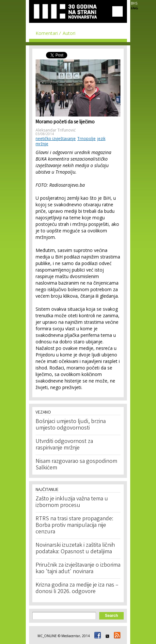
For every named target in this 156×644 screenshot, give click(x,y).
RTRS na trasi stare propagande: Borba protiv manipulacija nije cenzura (74, 526)
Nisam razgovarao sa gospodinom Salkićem (76, 465)
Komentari (47, 33)
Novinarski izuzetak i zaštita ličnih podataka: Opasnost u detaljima (75, 549)
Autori (69, 33)
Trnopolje (86, 139)
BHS (134, 3)
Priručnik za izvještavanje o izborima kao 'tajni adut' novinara (78, 569)
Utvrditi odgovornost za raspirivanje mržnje (64, 445)
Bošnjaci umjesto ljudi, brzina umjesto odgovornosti (71, 425)
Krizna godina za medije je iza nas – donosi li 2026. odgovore (77, 589)
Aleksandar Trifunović (56, 130)
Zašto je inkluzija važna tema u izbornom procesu (72, 502)
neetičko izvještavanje (56, 139)
